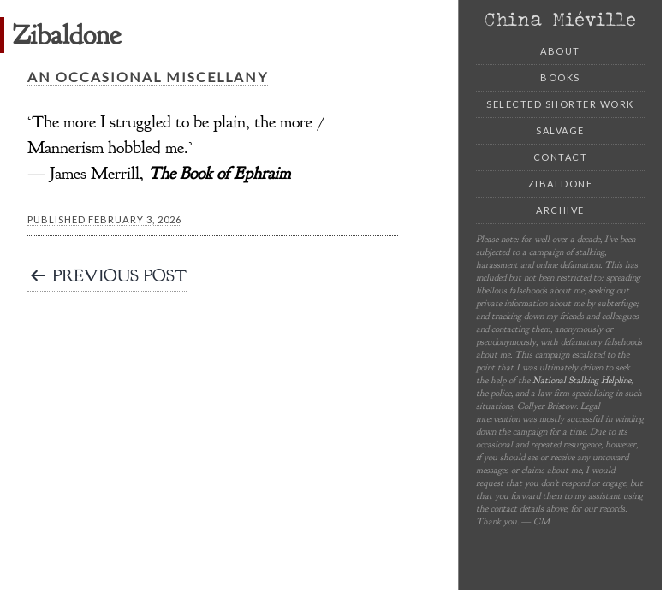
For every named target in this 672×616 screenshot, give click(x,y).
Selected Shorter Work (560, 104)
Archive (560, 210)
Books (560, 77)
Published (104, 219)
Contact (561, 157)
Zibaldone (561, 184)
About (560, 51)
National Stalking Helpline (582, 380)
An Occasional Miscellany (148, 77)
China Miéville (560, 19)
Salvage (560, 130)
